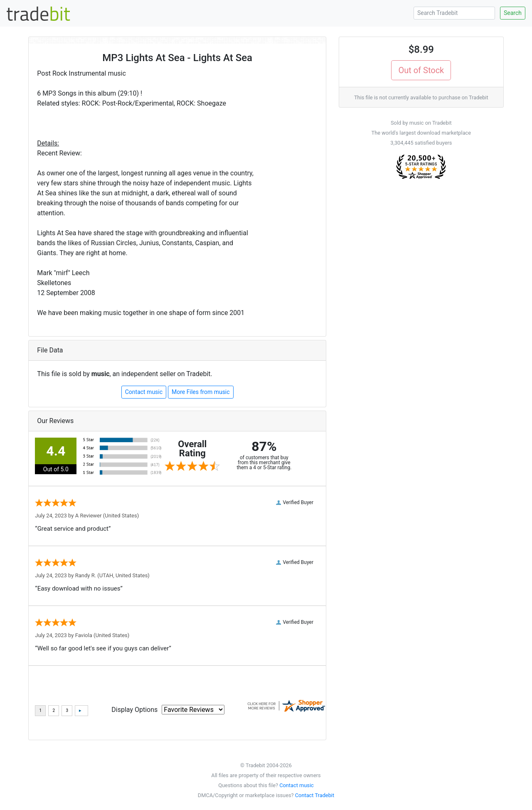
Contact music (144, 392)
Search (513, 13)
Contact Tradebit (315, 795)
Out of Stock (421, 70)
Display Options (134, 710)
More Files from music (201, 392)
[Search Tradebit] (454, 13)
